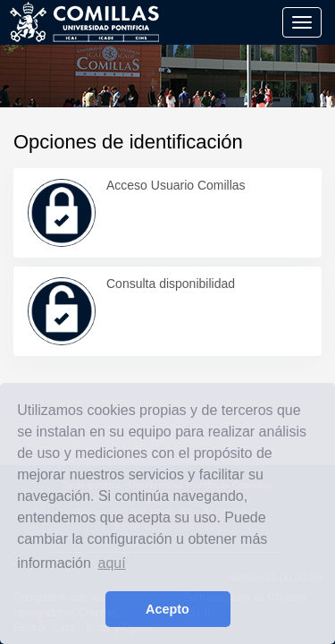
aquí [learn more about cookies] (112, 563)
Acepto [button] (167, 609)
